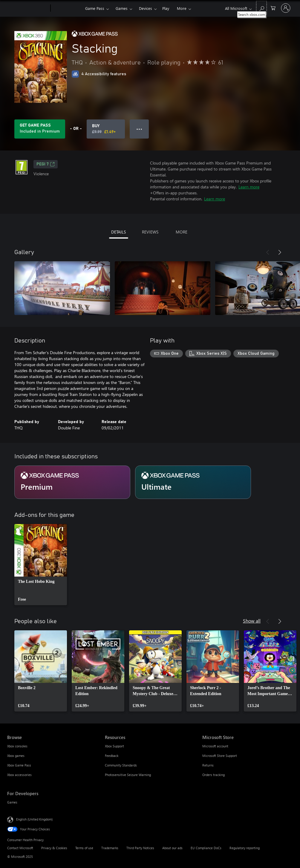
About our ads (172, 848)
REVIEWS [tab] (150, 232)
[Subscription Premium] (72, 482)
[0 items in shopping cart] (273, 8)
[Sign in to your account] (286, 8)
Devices (146, 8)
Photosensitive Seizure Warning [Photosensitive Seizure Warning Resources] (128, 775)
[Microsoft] (28, 8)
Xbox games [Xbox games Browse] (16, 756)
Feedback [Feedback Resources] (112, 756)
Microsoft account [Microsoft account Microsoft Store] (215, 746)
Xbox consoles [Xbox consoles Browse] (17, 746)
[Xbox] (67, 8)
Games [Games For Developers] (12, 802)
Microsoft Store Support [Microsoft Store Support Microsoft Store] (220, 756)
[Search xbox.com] (261, 8)
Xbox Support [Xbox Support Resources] (114, 746)
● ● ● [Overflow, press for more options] (139, 129)
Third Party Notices (140, 848)
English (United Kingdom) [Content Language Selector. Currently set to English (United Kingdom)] (34, 819)
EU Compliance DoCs (206, 848)
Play (166, 8)
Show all (252, 621)
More (182, 8)
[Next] (280, 252)
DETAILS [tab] (118, 232)
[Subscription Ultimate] (193, 482)
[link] (41, 565)
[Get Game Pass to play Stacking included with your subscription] (40, 129)
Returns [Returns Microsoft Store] (208, 765)
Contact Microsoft (20, 848)
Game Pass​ (95, 8)
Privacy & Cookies (54, 848)
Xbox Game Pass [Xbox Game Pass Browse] (19, 765)
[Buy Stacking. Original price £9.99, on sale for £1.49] (106, 129)
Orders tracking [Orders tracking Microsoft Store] (213, 775)
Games (122, 8)
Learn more (249, 187)
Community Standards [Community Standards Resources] (121, 765)
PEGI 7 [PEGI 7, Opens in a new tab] (46, 164)
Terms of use (84, 848)
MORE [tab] (182, 232)
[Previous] (268, 252)
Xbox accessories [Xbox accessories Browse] (19, 775)
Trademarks (110, 848)
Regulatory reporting (245, 848)
